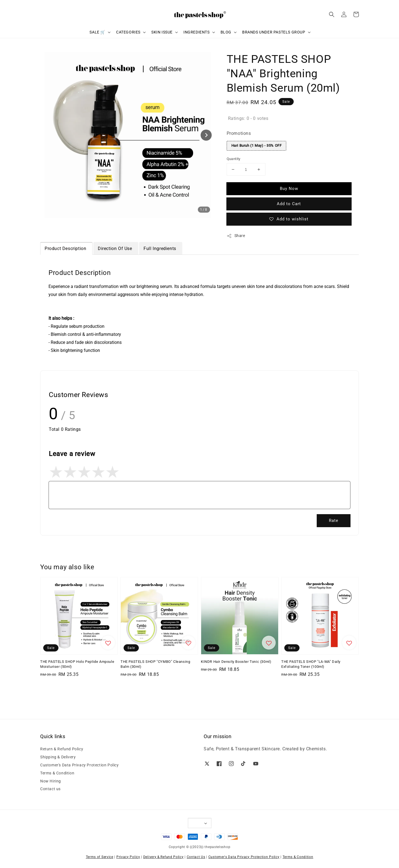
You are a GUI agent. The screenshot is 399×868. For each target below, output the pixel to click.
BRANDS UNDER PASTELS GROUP (274, 32)
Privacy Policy (128, 857)
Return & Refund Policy (62, 749)
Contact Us (196, 857)
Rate (334, 521)
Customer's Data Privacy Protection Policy (80, 765)
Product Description (66, 248)
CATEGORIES (128, 32)
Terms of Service (100, 857)
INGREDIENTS (197, 32)
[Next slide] (206, 135)
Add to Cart (289, 204)
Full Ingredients (160, 248)
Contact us (50, 789)
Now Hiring (51, 781)
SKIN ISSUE (162, 32)
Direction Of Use (116, 248)
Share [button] (236, 236)
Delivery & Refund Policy (163, 857)
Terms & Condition (57, 773)
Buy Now (289, 189)
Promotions (239, 133)
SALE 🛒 (97, 32)
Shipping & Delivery (58, 757)
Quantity (234, 159)
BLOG (226, 32)
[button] (332, 14)
